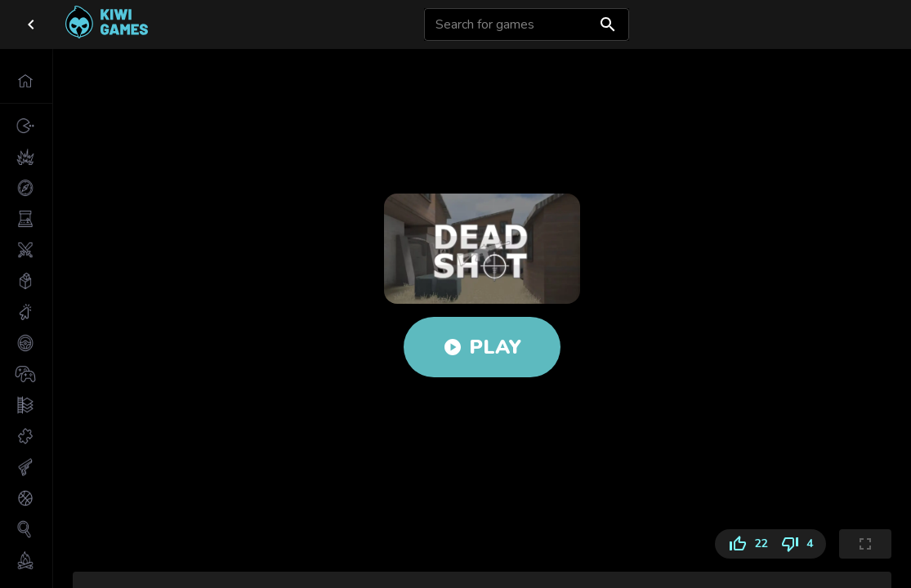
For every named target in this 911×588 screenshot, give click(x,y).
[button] (26, 81)
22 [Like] (744, 544)
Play (482, 347)
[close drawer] (31, 24)
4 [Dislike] (800, 544)
